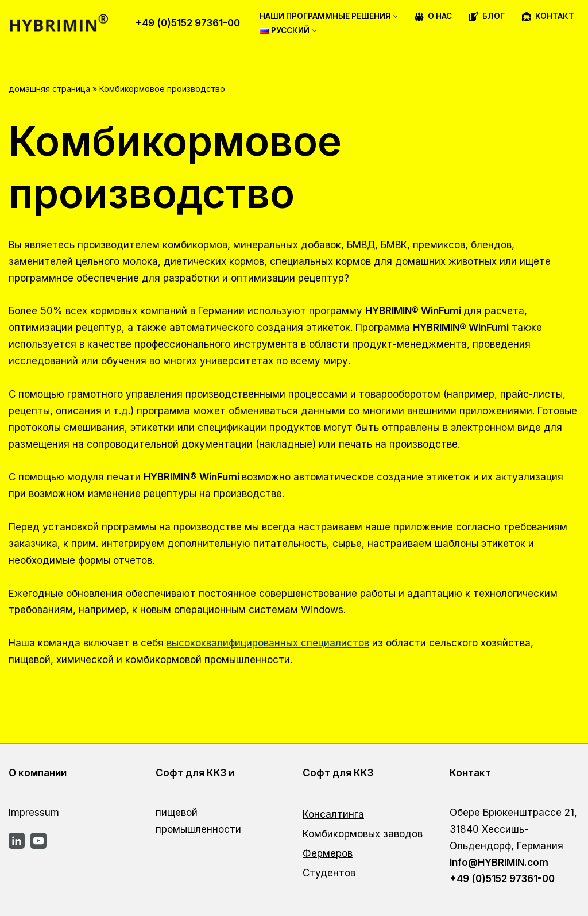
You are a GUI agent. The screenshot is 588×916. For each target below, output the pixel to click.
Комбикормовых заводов (363, 834)
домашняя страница (49, 89)
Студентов (329, 873)
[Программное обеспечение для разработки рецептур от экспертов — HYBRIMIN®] (63, 23)
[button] (395, 16)
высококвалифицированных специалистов (268, 643)
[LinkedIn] (17, 841)
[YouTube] (38, 841)
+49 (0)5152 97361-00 (187, 23)
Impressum (34, 813)
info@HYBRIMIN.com (499, 863)
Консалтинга (333, 814)
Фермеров (328, 853)
